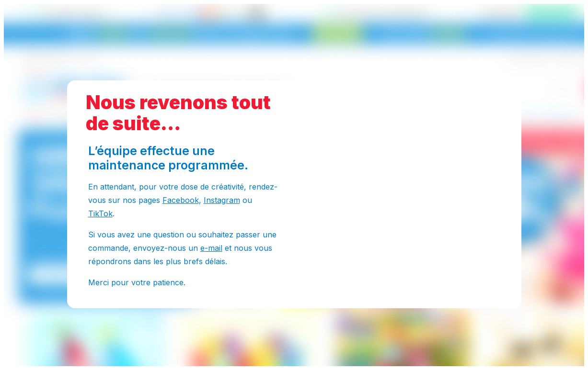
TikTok (100, 213)
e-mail (211, 248)
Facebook (181, 200)
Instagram (222, 200)
